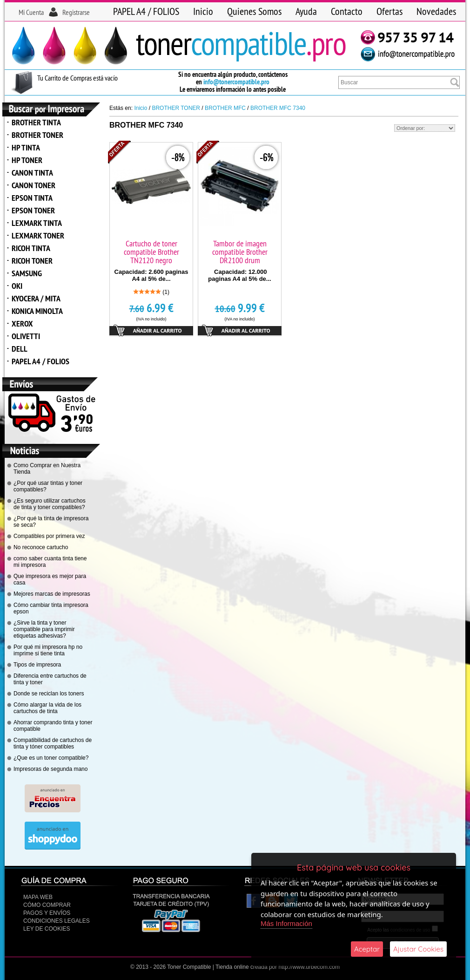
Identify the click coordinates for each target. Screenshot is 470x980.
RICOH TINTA (31, 248)
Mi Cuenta (31, 12)
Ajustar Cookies (418, 949)
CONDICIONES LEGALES (57, 921)
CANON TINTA (32, 173)
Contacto (347, 11)
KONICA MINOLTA (37, 311)
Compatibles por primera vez (49, 536)
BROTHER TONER (37, 135)
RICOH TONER (32, 261)
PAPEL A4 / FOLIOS (146, 11)
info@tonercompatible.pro (236, 82)
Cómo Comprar (47, 905)
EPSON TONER (33, 210)
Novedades (436, 11)
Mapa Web (38, 897)
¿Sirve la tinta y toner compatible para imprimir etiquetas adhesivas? (44, 629)
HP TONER (27, 160)
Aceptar (367, 949)
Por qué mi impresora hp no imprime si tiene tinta (48, 650)
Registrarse (76, 12)
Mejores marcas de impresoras (52, 594)
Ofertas (389, 11)
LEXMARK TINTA (37, 223)
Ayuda (306, 11)
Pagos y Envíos (47, 913)
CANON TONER (34, 185)
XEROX (22, 323)
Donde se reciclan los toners (49, 694)
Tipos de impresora (37, 665)
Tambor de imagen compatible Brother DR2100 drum (240, 252)
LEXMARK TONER (38, 235)
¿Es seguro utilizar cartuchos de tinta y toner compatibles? (50, 504)
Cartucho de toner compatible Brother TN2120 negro (151, 252)
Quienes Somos (254, 11)
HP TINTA (26, 147)
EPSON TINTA (32, 198)
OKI (17, 286)
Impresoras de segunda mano (50, 769)
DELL (20, 349)
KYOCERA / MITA (36, 298)
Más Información (286, 923)
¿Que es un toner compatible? (51, 758)
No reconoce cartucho (41, 547)
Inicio (203, 11)
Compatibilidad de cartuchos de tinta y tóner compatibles (53, 743)
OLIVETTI (26, 336)
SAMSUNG (27, 273)
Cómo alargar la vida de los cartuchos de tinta (47, 708)
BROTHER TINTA (36, 122)
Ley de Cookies (47, 929)
